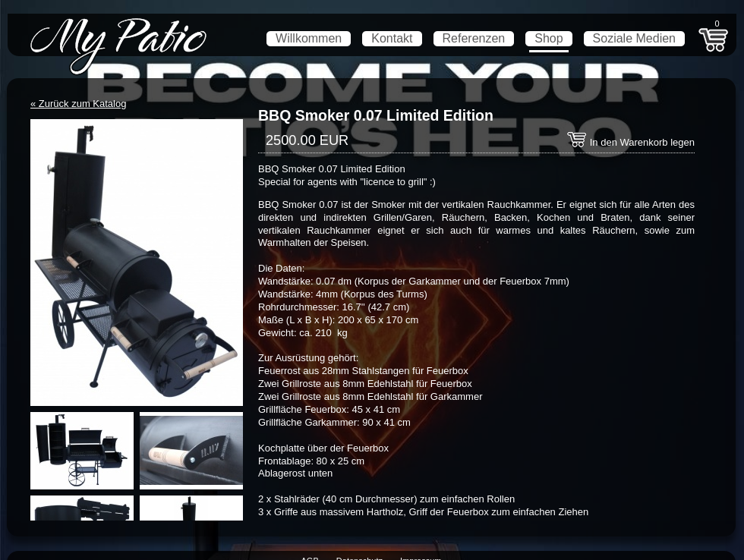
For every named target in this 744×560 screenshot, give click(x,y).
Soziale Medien (634, 38)
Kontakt (392, 38)
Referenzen (474, 38)
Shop (549, 38)
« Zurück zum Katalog (78, 104)
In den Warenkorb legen (631, 142)
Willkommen (309, 38)
